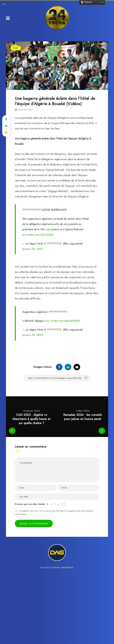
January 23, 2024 (32, 249)
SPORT (16, 48)
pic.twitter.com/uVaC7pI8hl (38, 235)
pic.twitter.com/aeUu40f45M (63, 321)
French (86, 2)
